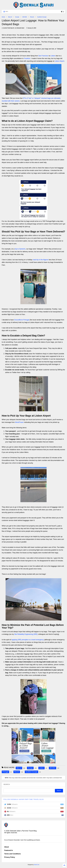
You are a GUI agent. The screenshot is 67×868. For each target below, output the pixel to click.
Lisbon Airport (59, 61)
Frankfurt (27, 58)
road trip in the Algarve (41, 260)
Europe (17, 17)
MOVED (25, 17)
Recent (32, 17)
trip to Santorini (20, 249)
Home (3, 17)
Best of (10, 17)
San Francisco (43, 56)
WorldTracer (19, 422)
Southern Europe (42, 17)
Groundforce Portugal (22, 320)
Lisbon (53, 56)
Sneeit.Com (37, 865)
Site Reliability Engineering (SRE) (26, 634)
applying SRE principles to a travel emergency (28, 640)
